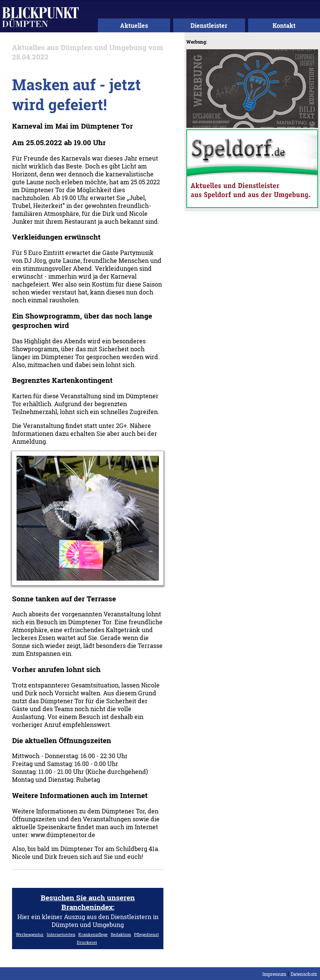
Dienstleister (209, 25)
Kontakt (284, 25)
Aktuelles (134, 25)
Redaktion (121, 934)
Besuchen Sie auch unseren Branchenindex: (88, 902)
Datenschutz (304, 974)
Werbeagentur (30, 934)
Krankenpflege (93, 934)
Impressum (274, 974)
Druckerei (87, 942)
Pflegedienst (146, 934)
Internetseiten (61, 934)
